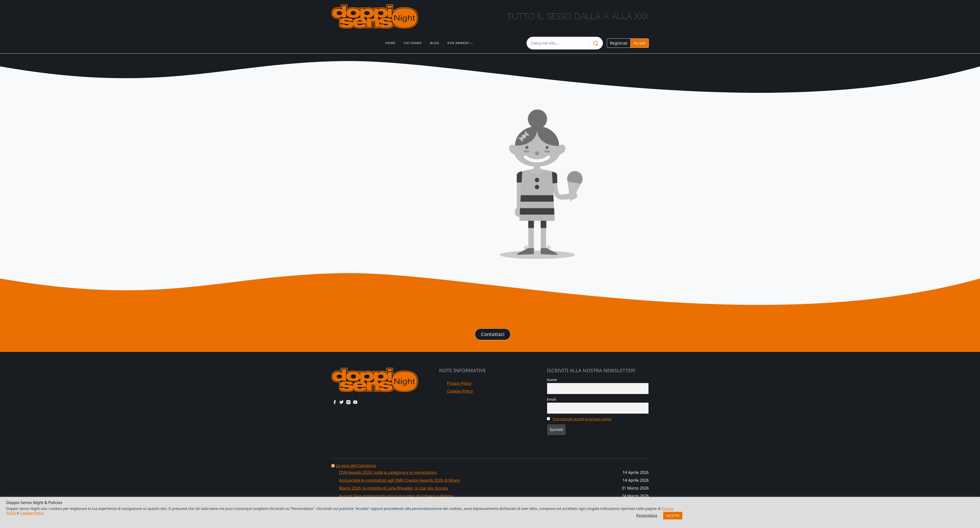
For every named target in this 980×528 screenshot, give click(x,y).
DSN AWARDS (458, 43)
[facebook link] (335, 402)
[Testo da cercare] (559, 43)
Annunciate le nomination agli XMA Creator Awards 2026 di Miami (399, 480)
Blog (435, 43)
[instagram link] (348, 402)
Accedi (640, 43)
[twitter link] (342, 402)
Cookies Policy (460, 391)
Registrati (619, 43)
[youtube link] (355, 402)
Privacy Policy (459, 383)
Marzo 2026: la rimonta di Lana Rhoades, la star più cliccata (393, 488)
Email (551, 399)
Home (390, 43)
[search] (596, 43)
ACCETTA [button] (673, 516)
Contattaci (493, 334)
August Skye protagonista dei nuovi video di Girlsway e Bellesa (396, 496)
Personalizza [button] (647, 515)
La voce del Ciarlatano (356, 466)
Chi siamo (413, 43)
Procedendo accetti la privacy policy (582, 419)
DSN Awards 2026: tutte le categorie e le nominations (388, 472)
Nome (552, 380)
